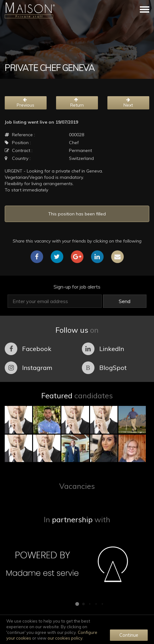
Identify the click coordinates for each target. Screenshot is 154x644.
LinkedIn (103, 349)
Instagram (29, 368)
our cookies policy (65, 638)
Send (125, 301)
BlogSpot (104, 368)
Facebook (28, 349)
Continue (129, 635)
